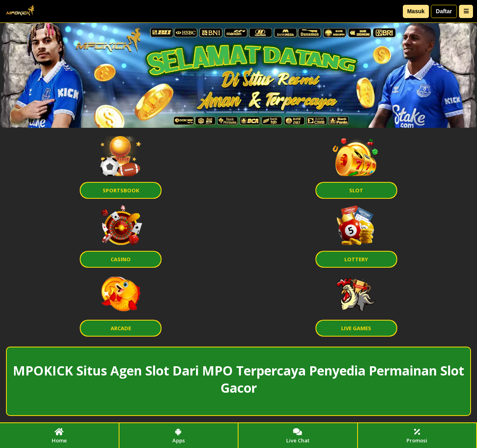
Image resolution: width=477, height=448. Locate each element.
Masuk (416, 11)
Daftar (444, 11)
